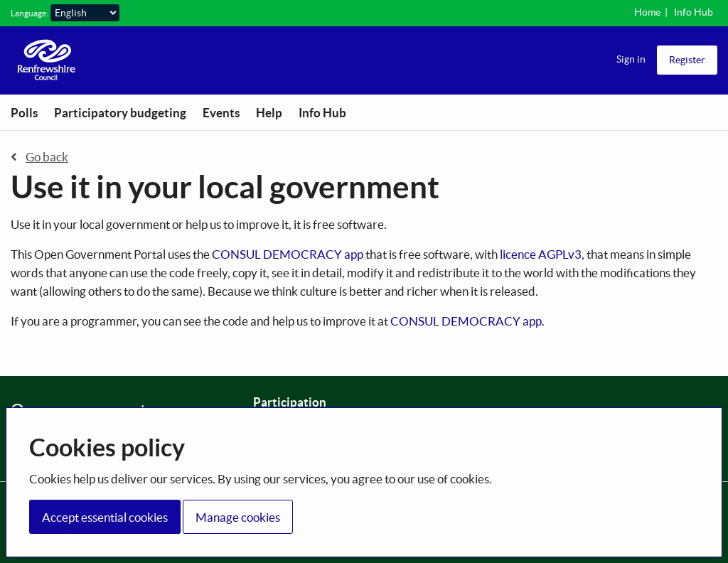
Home (647, 12)
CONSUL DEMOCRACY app (288, 254)
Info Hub (694, 12)
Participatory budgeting (120, 113)
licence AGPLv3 (541, 254)
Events (221, 113)
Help (269, 113)
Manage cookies (238, 517)
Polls (24, 113)
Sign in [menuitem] (631, 59)
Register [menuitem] (687, 60)
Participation (290, 402)
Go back (39, 157)
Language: (30, 13)
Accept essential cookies (105, 517)
